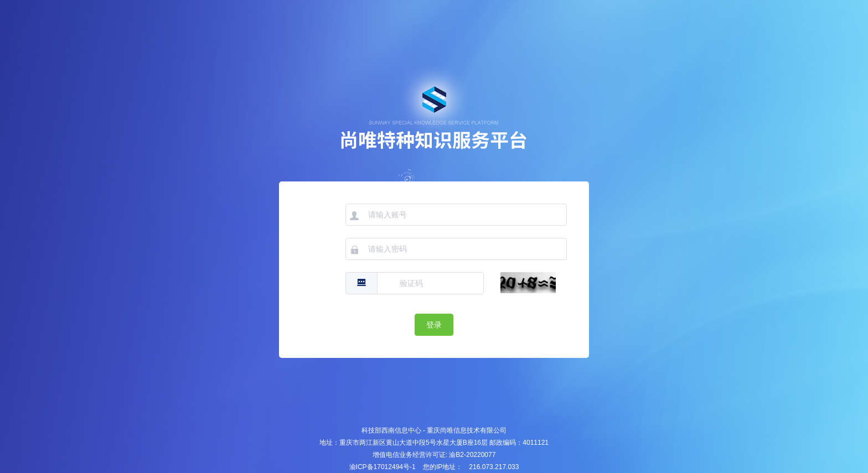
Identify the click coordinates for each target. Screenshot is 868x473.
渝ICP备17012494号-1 (383, 467)
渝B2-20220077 (472, 455)
